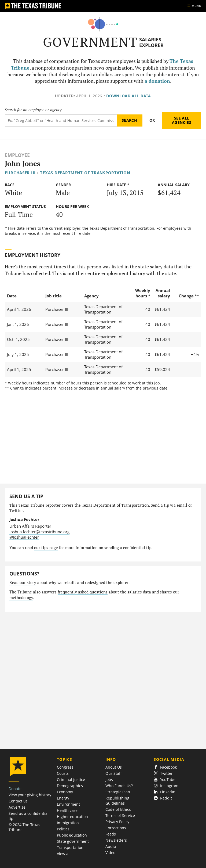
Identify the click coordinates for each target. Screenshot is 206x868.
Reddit (163, 798)
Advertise (17, 807)
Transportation (70, 847)
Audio (111, 846)
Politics (63, 829)
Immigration (68, 823)
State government (73, 841)
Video (110, 853)
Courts (63, 773)
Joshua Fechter (24, 519)
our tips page (46, 548)
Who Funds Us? (119, 786)
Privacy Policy (117, 822)
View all (64, 854)
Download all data (129, 96)
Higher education (72, 817)
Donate (15, 789)
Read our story (23, 583)
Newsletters (116, 840)
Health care (67, 810)
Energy (63, 798)
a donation (157, 81)
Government (90, 42)
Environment (68, 804)
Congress (65, 767)
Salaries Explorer (151, 42)
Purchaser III (20, 173)
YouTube (165, 779)
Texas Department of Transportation (85, 173)
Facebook (165, 767)
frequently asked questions (83, 592)
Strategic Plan (118, 792)
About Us (114, 767)
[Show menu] (194, 6)
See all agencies (182, 120)
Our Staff (114, 773)
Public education (72, 835)
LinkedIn (165, 792)
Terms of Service (120, 815)
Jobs (109, 779)
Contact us (18, 801)
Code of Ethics (118, 809)
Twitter (163, 773)
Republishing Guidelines (117, 801)
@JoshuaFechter (24, 537)
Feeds (111, 834)
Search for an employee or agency (33, 110)
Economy (65, 792)
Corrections (116, 828)
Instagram (166, 786)
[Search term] (61, 120)
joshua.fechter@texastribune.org (39, 532)
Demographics (70, 786)
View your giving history (30, 795)
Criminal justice (71, 779)
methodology (21, 598)
